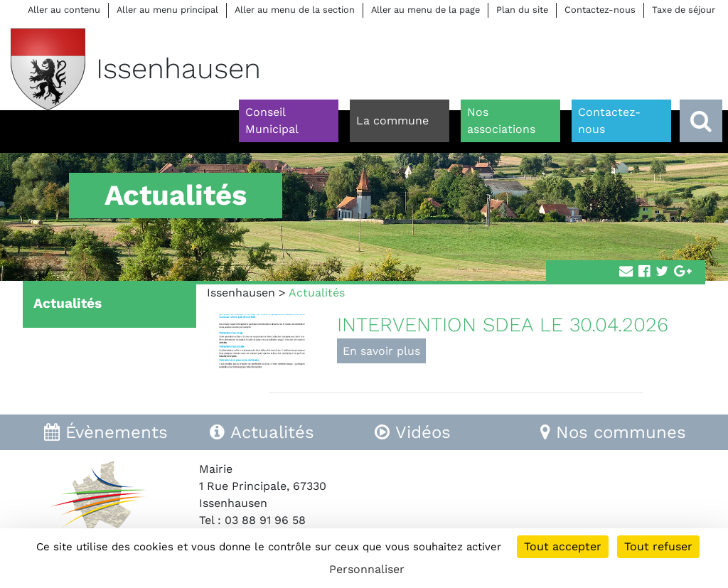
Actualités (68, 303)
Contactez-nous (600, 10)
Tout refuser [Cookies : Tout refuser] (658, 546)
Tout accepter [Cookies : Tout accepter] (563, 546)
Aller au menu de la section (295, 10)
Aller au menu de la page (425, 10)
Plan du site (522, 10)
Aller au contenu (64, 10)
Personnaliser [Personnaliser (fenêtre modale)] (367, 569)
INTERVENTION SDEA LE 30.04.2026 (503, 325)
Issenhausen (241, 293)
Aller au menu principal (167, 10)
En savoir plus (381, 351)
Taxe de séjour (684, 10)
